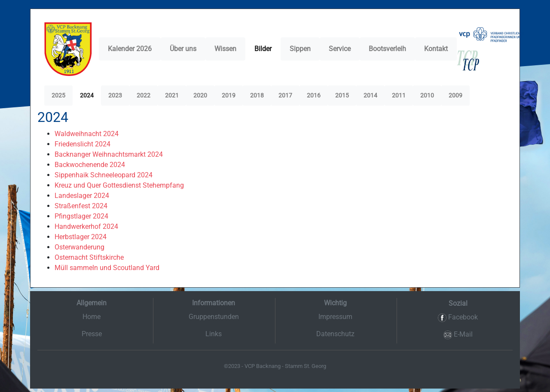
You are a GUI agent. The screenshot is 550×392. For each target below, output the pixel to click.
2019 (229, 95)
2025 (58, 95)
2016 (314, 95)
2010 (427, 95)
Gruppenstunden (214, 317)
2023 (115, 95)
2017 (285, 95)
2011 (399, 95)
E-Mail (458, 335)
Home (92, 317)
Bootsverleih (387, 49)
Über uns (183, 49)
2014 (370, 95)
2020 (200, 95)
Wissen (225, 49)
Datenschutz (335, 334)
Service (340, 49)
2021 (172, 95)
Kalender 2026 (130, 49)
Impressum (335, 317)
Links (214, 334)
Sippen (300, 49)
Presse (92, 334)
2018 (257, 95)
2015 (342, 95)
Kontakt (436, 49)
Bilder (263, 49)
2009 (455, 95)
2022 (144, 95)
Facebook (458, 318)
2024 (87, 95)
